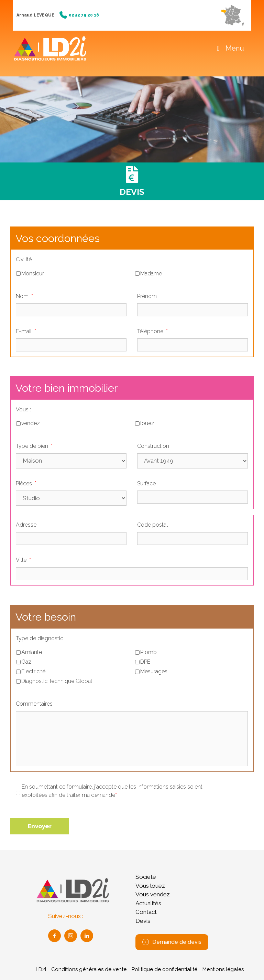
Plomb (148, 652)
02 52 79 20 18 (79, 15)
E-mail (26, 331)
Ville (23, 560)
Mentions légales (223, 969)
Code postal (152, 525)
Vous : (23, 409)
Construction (153, 446)
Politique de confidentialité (164, 969)
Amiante (32, 652)
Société (146, 877)
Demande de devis (172, 942)
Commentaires (34, 704)
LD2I (41, 969)
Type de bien (34, 446)
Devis (143, 921)
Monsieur (33, 273)
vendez (31, 423)
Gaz (26, 662)
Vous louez (150, 886)
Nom (24, 296)
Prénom (147, 296)
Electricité (33, 671)
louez (147, 423)
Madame (151, 273)
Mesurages (154, 671)
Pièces (26, 483)
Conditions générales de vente (89, 969)
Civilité (24, 259)
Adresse (26, 525)
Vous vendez (153, 894)
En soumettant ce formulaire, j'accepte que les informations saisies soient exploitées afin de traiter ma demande (112, 791)
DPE (145, 662)
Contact (146, 912)
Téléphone (152, 331)
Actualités (148, 903)
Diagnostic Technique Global (57, 681)
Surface (146, 483)
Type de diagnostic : (41, 638)
